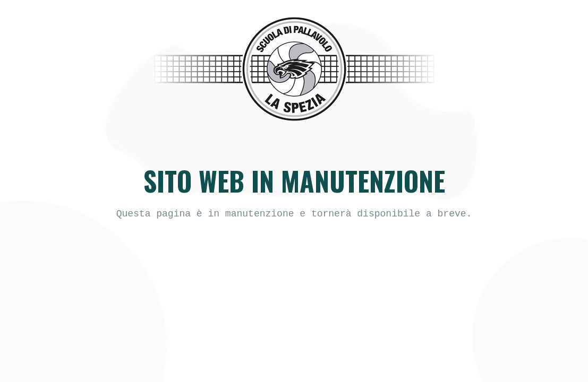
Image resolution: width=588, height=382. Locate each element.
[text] (294, 214)
